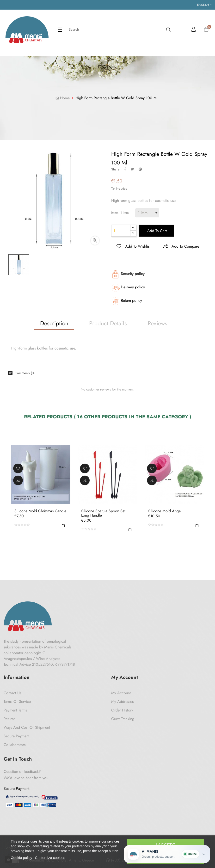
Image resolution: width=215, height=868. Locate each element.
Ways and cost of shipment (27, 727)
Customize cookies (50, 858)
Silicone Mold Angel (165, 511)
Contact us (12, 693)
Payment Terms (15, 710)
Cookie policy (21, 858)
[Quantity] (121, 231)
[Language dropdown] (204, 5)
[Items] (147, 213)
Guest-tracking (123, 719)
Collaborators (15, 745)
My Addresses (122, 702)
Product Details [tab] (108, 323)
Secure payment (16, 736)
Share (125, 169)
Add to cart (156, 231)
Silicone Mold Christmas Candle (40, 511)
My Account (121, 693)
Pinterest (140, 169)
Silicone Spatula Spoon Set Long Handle (103, 513)
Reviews (158, 323)
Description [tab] (54, 323)
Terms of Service (17, 702)
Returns (9, 719)
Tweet (132, 169)
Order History (122, 710)
